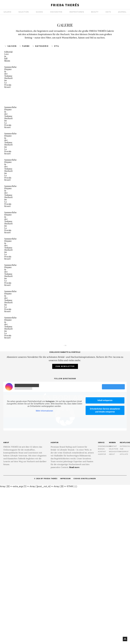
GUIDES (39, 12)
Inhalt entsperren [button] (105, 556)
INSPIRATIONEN (77, 12)
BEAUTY (95, 12)
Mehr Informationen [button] (44, 567)
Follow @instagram (65, 534)
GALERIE (8, 12)
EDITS (108, 12)
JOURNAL (122, 12)
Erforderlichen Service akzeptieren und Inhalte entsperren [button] (105, 566)
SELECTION (24, 12)
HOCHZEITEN (56, 12)
